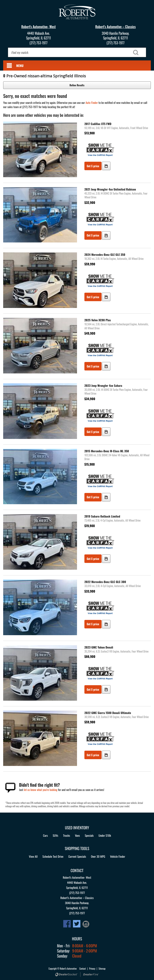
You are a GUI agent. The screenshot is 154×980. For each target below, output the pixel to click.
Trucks (67, 835)
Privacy (92, 969)
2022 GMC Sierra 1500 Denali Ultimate (108, 713)
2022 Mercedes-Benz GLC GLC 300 (105, 582)
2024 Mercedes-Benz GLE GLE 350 (105, 254)
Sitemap (102, 969)
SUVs (55, 835)
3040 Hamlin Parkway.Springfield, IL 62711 (115, 36)
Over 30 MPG (98, 856)
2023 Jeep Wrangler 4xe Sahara (103, 385)
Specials (89, 835)
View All (33, 856)
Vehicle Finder (118, 856)
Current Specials (77, 856)
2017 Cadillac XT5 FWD (98, 124)
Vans (77, 835)
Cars (45, 835)
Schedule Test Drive (53, 856)
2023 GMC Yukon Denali (99, 647)
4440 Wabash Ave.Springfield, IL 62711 (38, 36)
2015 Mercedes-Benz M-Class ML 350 (107, 451)
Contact (83, 969)
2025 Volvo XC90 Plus (98, 320)
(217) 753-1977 (39, 43)
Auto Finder (92, 102)
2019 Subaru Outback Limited (102, 516)
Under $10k (105, 835)
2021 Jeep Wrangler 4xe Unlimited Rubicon (110, 189)
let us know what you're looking (41, 790)
